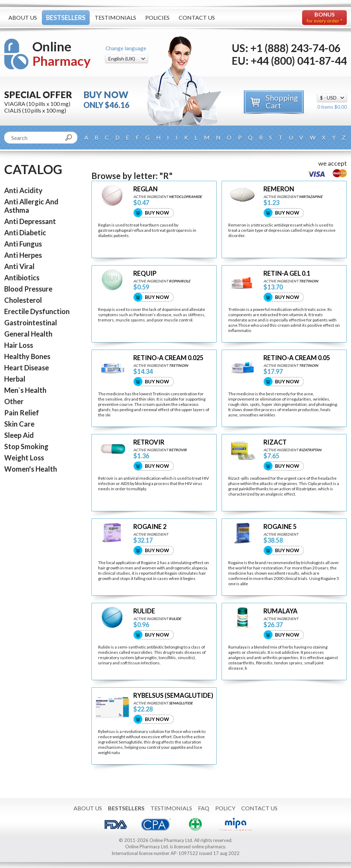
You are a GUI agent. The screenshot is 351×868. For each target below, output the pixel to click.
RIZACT (275, 442)
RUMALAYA (280, 611)
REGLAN (145, 189)
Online (62, 54)
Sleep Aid (19, 435)
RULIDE (144, 611)
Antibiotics (22, 277)
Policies (157, 17)
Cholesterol (23, 300)
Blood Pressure (28, 289)
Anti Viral (19, 266)
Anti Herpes (23, 255)
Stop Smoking (26, 446)
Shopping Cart (282, 101)
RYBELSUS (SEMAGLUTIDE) (173, 695)
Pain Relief (22, 413)
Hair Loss (19, 345)
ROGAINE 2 (150, 527)
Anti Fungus (23, 244)
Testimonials (115, 17)
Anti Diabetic (25, 232)
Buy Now (157, 213)
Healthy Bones (27, 356)
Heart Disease (27, 368)
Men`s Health (25, 390)
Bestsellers (66, 18)
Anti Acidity (23, 190)
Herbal (15, 379)
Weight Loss (24, 458)
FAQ (204, 808)
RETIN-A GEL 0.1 (287, 273)
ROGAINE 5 (280, 527)
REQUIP (145, 273)
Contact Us (197, 17)
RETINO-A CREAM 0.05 (297, 358)
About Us (23, 17)
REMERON (279, 189)
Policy (225, 808)
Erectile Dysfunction (37, 311)
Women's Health (31, 469)
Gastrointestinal (31, 323)
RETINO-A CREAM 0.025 (168, 358)
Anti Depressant (30, 221)
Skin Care (19, 424)
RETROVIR (149, 442)
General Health (28, 334)
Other (14, 401)
